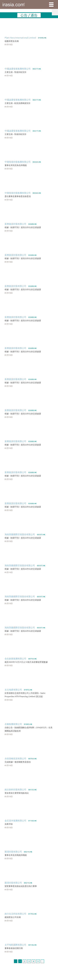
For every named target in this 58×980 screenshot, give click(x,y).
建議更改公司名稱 (13, 917)
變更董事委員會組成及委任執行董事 (21, 886)
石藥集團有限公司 (13, 724)
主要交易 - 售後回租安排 (15, 72)
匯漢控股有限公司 (13, 852)
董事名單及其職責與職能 (16, 855)
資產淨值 (9, 824)
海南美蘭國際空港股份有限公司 (20, 534)
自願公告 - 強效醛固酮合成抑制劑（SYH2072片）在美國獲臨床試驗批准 (29, 729)
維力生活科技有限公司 (15, 914)
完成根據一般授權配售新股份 (18, 762)
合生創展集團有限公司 (15, 658)
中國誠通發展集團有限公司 (18, 69)
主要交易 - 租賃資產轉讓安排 (17, 103)
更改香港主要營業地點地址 (17, 793)
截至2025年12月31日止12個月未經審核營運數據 (26, 662)
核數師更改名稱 (12, 41)
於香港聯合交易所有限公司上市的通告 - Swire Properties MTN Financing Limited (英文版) (25, 695)
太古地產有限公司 (13, 690)
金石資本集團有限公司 (15, 820)
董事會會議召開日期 (14, 948)
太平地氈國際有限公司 (15, 945)
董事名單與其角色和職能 (16, 165)
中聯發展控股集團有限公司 (18, 162)
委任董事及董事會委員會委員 (18, 196)
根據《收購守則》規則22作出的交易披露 (23, 227)
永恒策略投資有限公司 (15, 758)
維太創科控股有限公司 (15, 789)
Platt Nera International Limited (20, 38)
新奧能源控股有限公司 (15, 224)
